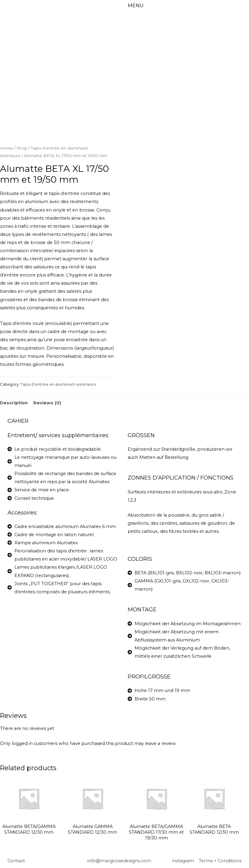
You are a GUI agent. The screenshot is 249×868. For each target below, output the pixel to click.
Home (6, 148)
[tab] (14, 403)
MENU (136, 5)
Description (14, 403)
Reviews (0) (47, 403)
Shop (22, 148)
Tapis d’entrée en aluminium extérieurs (58, 384)
